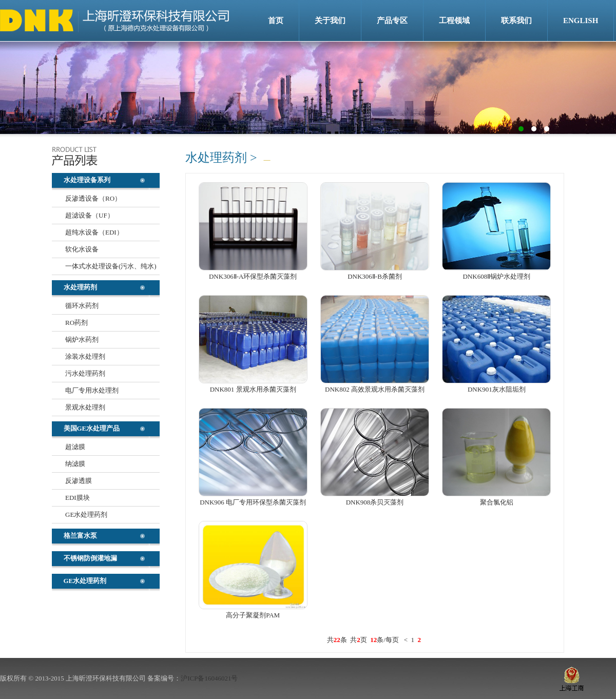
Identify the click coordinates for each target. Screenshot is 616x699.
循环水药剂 (82, 306)
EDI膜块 (78, 498)
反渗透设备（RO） (93, 198)
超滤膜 (75, 447)
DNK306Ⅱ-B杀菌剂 (375, 276)
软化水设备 (82, 249)
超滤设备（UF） (90, 215)
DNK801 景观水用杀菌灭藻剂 (253, 389)
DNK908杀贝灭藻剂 (375, 502)
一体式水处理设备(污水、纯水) (111, 266)
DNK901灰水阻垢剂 (497, 389)
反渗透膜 (79, 481)
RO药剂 (76, 323)
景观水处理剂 (85, 407)
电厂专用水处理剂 (92, 390)
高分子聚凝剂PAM (253, 615)
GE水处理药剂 (86, 514)
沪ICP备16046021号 (209, 678)
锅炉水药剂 (82, 339)
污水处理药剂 (85, 373)
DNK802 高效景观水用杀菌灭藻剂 (375, 389)
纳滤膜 (75, 464)
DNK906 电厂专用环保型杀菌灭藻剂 (253, 502)
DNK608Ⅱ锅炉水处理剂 (496, 276)
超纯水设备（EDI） (94, 232)
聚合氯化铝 (497, 502)
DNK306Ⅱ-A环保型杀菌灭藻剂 (253, 276)
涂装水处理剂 (85, 356)
